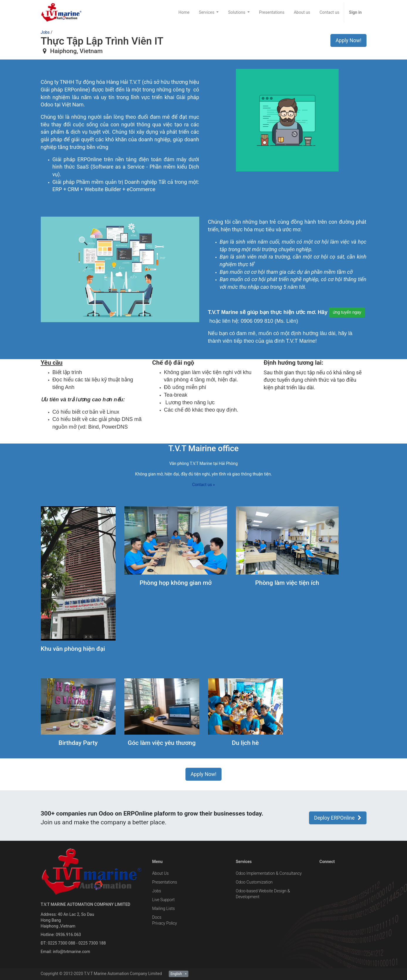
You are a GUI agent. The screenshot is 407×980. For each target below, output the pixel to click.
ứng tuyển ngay (347, 312)
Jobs (45, 32)
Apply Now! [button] (348, 40)
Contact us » (203, 485)
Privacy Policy (165, 923)
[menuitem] (184, 12)
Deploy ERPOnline (338, 818)
